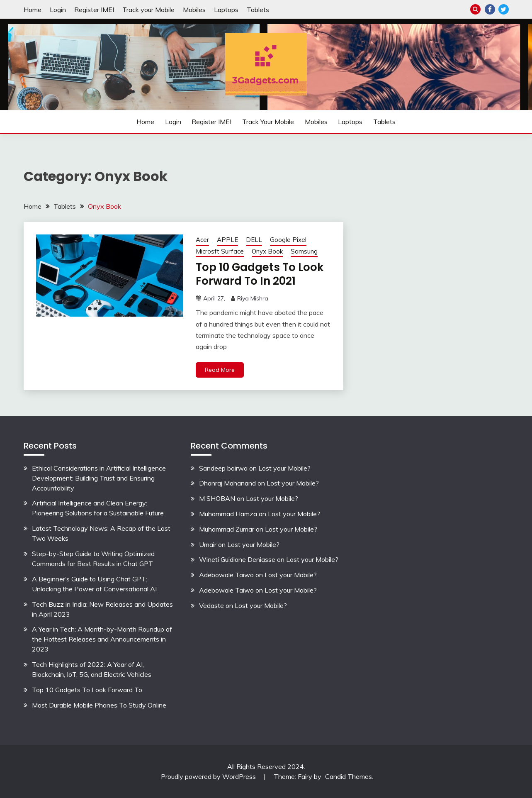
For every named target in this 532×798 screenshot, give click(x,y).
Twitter (504, 9)
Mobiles (194, 10)
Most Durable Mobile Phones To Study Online (99, 705)
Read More (220, 370)
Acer (202, 240)
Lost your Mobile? (284, 468)
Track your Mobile (148, 10)
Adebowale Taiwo (226, 575)
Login (58, 10)
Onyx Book (267, 251)
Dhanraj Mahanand (227, 483)
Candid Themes (349, 776)
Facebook (490, 9)
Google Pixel (288, 240)
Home (33, 10)
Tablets (258, 10)
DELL (254, 240)
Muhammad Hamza (228, 514)
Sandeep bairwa (223, 468)
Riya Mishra (253, 298)
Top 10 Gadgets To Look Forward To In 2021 (260, 274)
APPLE (227, 240)
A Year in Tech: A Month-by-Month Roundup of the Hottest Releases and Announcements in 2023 (102, 639)
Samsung (304, 251)
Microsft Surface (220, 251)
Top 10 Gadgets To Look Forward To (87, 690)
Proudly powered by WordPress (209, 776)
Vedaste (211, 605)
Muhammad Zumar (227, 529)
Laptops (226, 10)
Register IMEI (94, 10)
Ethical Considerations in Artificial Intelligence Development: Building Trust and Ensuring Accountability (99, 478)
